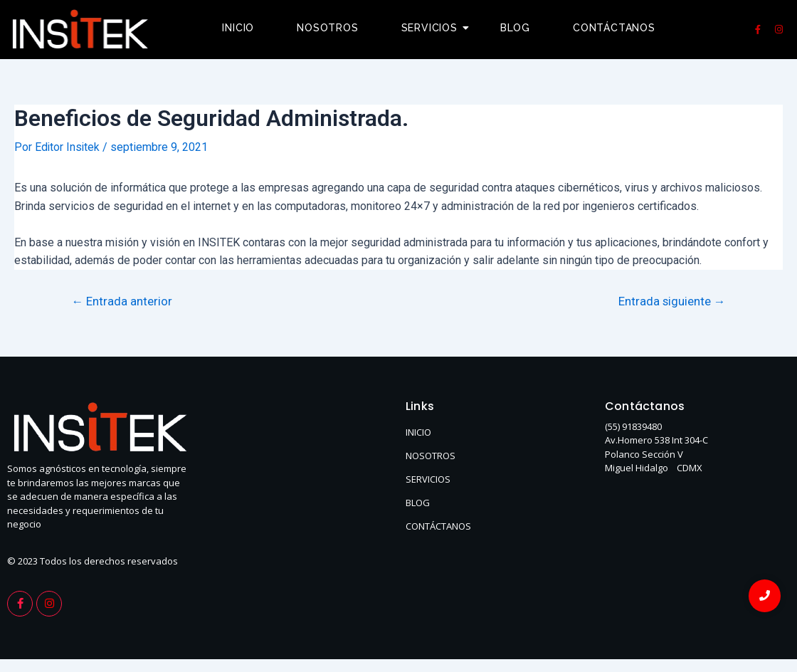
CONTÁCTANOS (438, 525)
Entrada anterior (122, 301)
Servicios (435, 28)
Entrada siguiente (671, 301)
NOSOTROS (431, 455)
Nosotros (327, 28)
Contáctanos (614, 28)
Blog (515, 28)
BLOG (418, 502)
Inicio (238, 28)
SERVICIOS (428, 478)
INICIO (418, 431)
